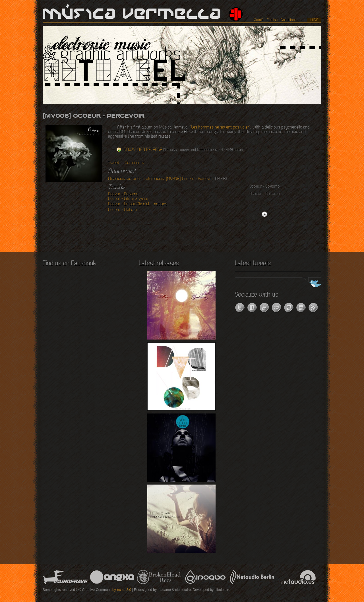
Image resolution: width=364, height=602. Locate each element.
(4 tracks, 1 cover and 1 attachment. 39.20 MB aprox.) (184, 150)
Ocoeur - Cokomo (123, 194)
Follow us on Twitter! (311, 284)
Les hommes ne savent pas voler (220, 127)
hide (314, 20)
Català (259, 20)
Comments (134, 163)
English (272, 20)
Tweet (114, 163)
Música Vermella (132, 14)
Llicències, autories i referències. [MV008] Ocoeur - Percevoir (161, 179)
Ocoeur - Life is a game (128, 199)
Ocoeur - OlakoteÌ (125, 210)
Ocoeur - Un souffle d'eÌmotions (138, 204)
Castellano (288, 20)
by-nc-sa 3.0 (122, 590)
